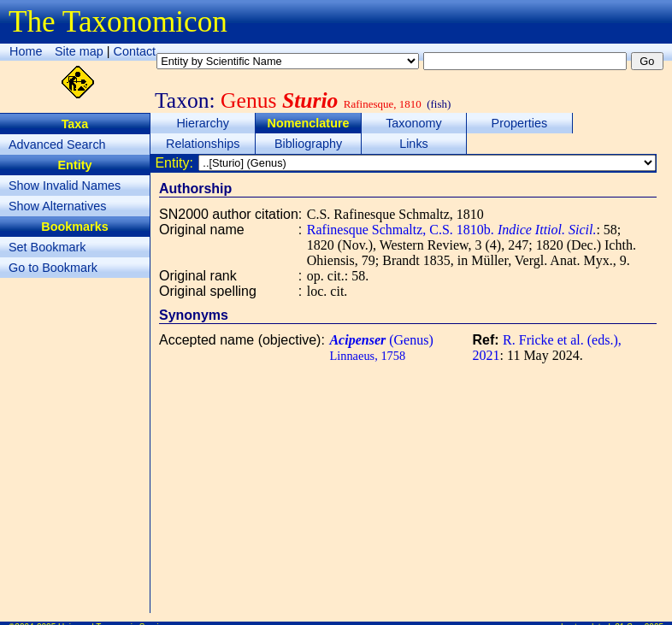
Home (26, 51)
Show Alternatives (57, 206)
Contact (135, 51)
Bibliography (308, 144)
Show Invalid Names (65, 186)
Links (414, 144)
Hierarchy (203, 123)
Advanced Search (57, 144)
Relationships (203, 144)
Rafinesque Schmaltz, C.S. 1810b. (452, 230)
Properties (520, 123)
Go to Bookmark (53, 268)
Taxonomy (414, 123)
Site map (79, 51)
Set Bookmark (47, 247)
